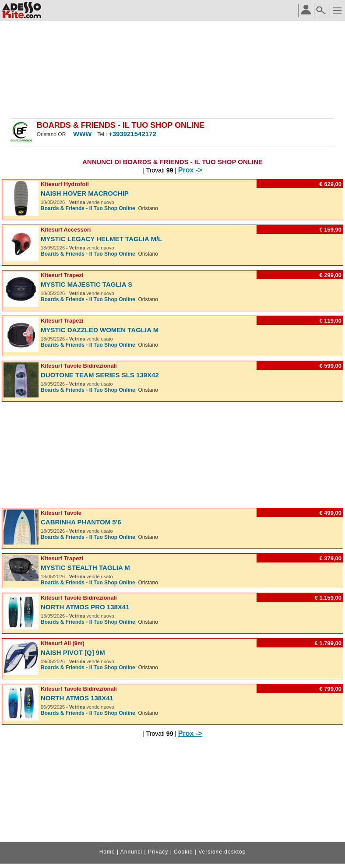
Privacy (158, 852)
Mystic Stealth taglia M (85, 568)
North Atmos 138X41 (77, 698)
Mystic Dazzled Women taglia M (100, 330)
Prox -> (190, 170)
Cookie (183, 852)
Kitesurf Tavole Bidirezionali (79, 366)
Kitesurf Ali (56, 643)
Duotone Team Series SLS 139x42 (100, 375)
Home (107, 852)
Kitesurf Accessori (66, 230)
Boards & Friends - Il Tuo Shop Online (88, 208)
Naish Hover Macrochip (85, 193)
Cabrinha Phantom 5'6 (81, 522)
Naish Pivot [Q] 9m (73, 652)
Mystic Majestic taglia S (86, 284)
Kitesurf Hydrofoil (65, 184)
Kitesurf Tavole (61, 513)
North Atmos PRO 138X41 (85, 607)
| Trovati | (160, 170)
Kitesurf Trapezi (62, 275)
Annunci (131, 852)
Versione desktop (222, 852)
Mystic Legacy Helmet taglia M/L (101, 239)
